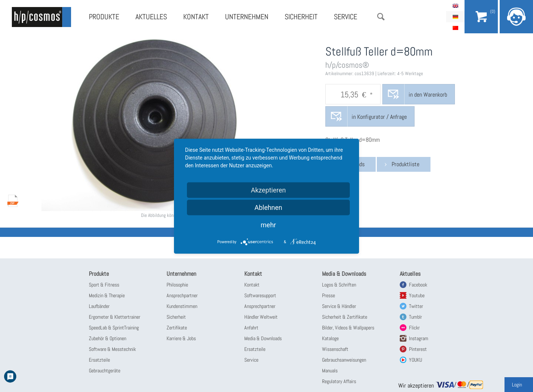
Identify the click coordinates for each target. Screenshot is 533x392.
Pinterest (418, 349)
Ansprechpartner (182, 295)
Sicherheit (301, 17)
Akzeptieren (269, 190)
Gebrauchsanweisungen (344, 360)
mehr (268, 225)
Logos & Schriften (339, 285)
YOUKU (415, 360)
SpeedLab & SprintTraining (114, 328)
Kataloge (330, 338)
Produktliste (405, 164)
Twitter (416, 306)
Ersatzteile (99, 360)
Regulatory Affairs (339, 381)
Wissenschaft (335, 349)
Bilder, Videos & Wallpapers (348, 328)
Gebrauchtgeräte (105, 371)
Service (346, 17)
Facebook (418, 285)
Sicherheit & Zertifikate (345, 317)
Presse (328, 295)
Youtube (417, 295)
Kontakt (196, 17)
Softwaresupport (260, 295)
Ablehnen (268, 207)
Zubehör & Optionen (108, 338)
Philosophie (177, 285)
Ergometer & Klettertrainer (115, 317)
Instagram (419, 338)
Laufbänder (99, 306)
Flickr (414, 328)
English (455, 6)
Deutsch (455, 17)
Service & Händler (339, 306)
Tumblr (415, 317)
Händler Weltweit (261, 317)
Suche (381, 17)
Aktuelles (151, 17)
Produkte (104, 17)
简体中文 (455, 28)
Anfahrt (251, 328)
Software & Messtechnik (112, 349)
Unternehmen (247, 17)
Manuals (330, 371)
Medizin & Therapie (107, 295)
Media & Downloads (263, 338)
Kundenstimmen (182, 306)
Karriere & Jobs (181, 338)
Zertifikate (177, 328)
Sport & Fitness (104, 285)
